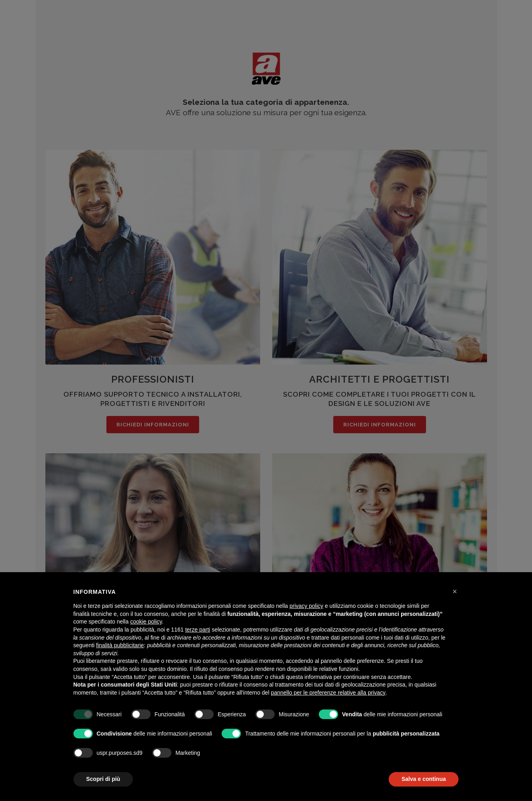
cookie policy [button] (146, 622)
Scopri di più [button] (103, 779)
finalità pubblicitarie (120, 645)
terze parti (198, 630)
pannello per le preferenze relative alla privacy (328, 693)
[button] (455, 591)
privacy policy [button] (306, 606)
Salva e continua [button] (424, 779)
